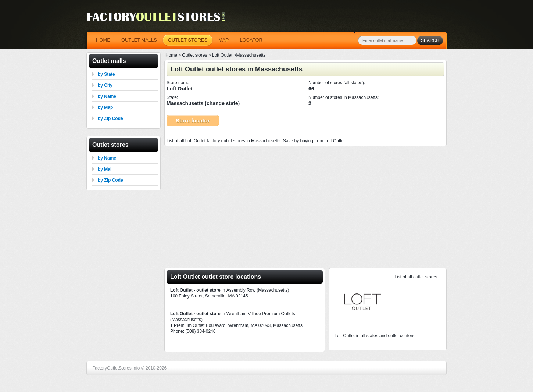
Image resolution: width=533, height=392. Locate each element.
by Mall (105, 169)
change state (222, 103)
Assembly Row (241, 290)
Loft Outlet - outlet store (195, 290)
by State (106, 74)
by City (105, 85)
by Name (107, 96)
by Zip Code (110, 118)
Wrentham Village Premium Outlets (261, 314)
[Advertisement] (305, 205)
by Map (105, 107)
